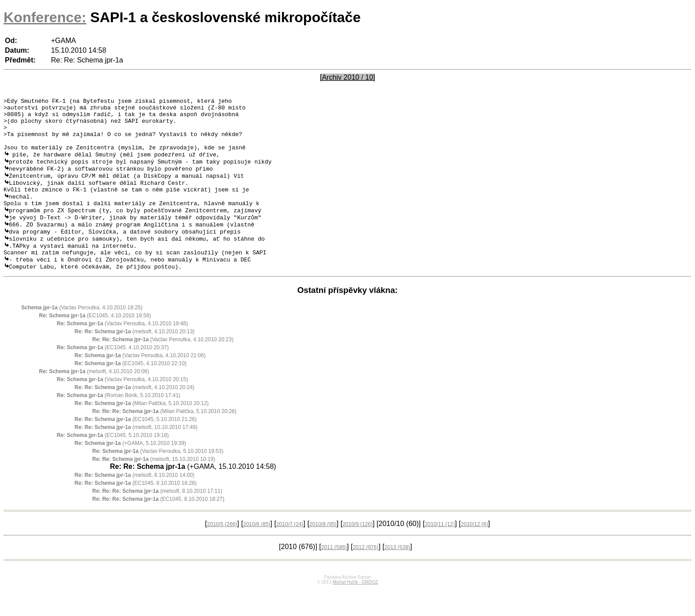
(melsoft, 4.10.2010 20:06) (94, 398)
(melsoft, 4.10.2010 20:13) (135, 359)
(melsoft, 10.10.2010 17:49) (136, 454)
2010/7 (290, 551)
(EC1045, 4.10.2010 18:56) (95, 343)
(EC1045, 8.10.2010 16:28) (136, 510)
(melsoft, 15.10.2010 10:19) (154, 486)
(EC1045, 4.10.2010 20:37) (113, 374)
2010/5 (222, 551)
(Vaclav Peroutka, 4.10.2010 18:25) (82, 335)
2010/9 (358, 551)
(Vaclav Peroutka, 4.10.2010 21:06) (140, 382)
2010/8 (323, 551)
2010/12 (474, 551)
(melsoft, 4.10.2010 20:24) (135, 414)
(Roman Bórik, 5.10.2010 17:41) (119, 422)
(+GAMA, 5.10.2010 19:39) (130, 470)
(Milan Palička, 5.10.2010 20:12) (142, 430)
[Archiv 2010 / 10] (348, 77)
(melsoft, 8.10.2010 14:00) (135, 502)
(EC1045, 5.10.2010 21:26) (136, 446)
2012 (366, 574)
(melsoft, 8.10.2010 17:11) (157, 518)
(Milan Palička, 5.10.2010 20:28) (164, 438)
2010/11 (440, 551)
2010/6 (256, 551)
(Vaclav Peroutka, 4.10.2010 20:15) (122, 406)
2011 (334, 574)
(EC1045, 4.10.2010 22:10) (131, 390)
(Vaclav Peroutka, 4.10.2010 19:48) (122, 351)
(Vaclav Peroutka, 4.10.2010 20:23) (163, 366)
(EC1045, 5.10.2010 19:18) (113, 462)
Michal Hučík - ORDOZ (355, 609)
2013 (397, 574)
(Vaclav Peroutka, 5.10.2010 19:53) (158, 478)
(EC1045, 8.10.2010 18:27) (158, 526)
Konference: (45, 17)
